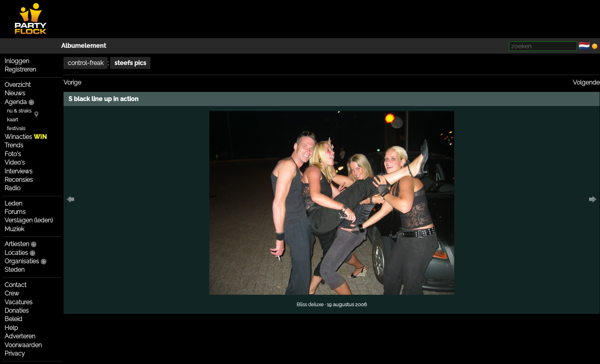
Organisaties (22, 261)
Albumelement (84, 46)
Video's (15, 162)
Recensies (19, 180)
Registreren (20, 69)
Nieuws (15, 93)
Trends (14, 145)
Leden (13, 203)
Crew (12, 293)
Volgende (586, 82)
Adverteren (20, 336)
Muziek (14, 229)
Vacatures (19, 302)
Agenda (16, 102)
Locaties (16, 253)
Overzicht (18, 85)
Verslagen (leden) (29, 220)
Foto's (13, 154)
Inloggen (17, 61)
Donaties (17, 311)
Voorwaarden (23, 345)
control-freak (86, 63)
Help (11, 328)
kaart (12, 120)
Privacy (15, 353)
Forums (15, 212)
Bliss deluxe (310, 304)
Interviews (19, 171)
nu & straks (19, 111)
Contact (15, 285)
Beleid (13, 319)
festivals (16, 128)
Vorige (72, 82)
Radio (12, 188)
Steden (15, 270)
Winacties (26, 137)
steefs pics (130, 63)
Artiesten (17, 244)
